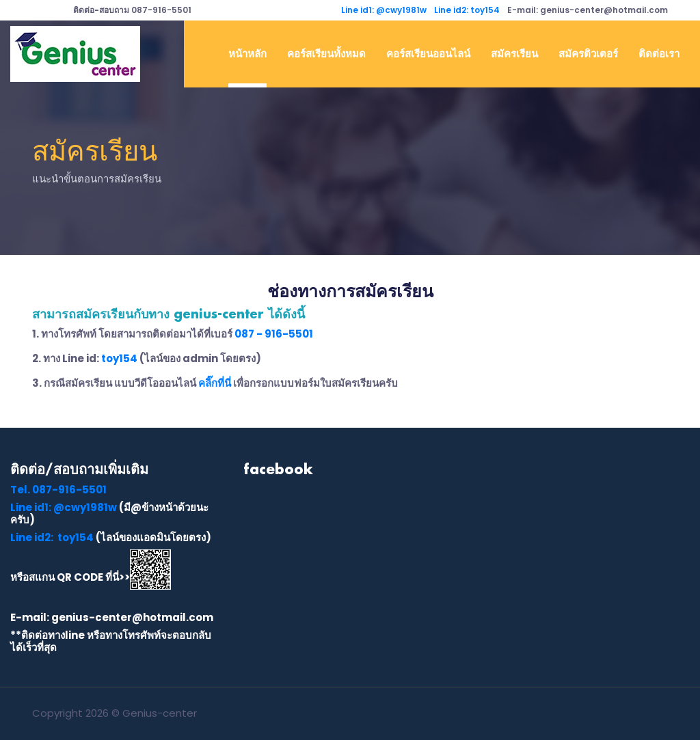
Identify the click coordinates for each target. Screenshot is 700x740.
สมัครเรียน (514, 54)
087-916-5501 (132, 10)
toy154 (119, 358)
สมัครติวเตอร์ (588, 54)
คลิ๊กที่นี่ (215, 383)
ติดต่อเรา (659, 54)
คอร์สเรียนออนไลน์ (428, 54)
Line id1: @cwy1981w (384, 10)
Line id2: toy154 (467, 10)
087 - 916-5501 (274, 334)
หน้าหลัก (247, 54)
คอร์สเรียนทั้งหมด (326, 54)
